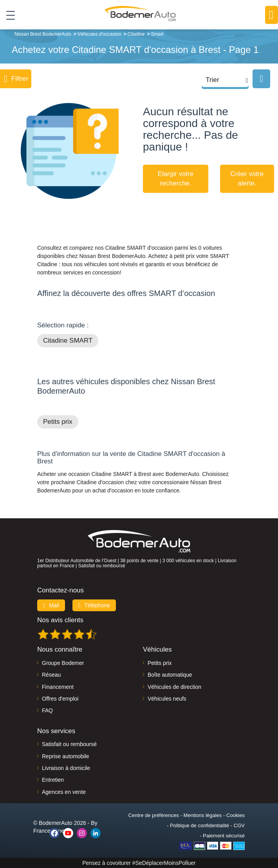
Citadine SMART (68, 340)
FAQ (47, 710)
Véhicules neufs (167, 699)
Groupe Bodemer (63, 663)
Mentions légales (203, 815)
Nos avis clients (60, 620)
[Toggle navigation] (8, 15)
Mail (51, 605)
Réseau (51, 675)
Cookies (236, 815)
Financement (58, 687)
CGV (239, 825)
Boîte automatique (170, 675)
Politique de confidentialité (199, 825)
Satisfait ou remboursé (69, 744)
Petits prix (58, 422)
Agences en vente (64, 792)
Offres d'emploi (60, 699)
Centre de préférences (153, 815)
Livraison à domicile (66, 768)
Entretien (53, 780)
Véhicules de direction (174, 687)
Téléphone (94, 605)
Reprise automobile (66, 756)
